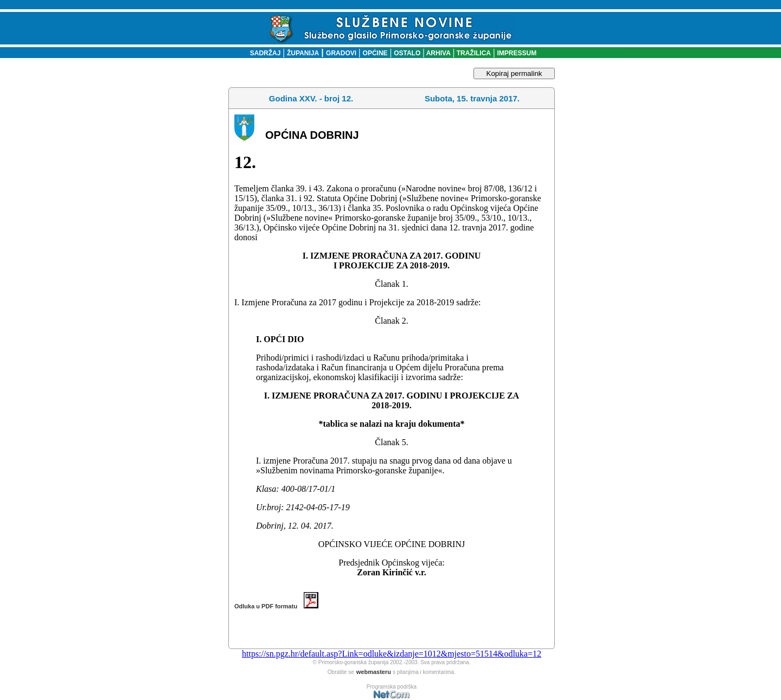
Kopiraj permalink (514, 73)
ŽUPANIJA (303, 53)
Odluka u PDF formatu (276, 606)
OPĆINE (375, 53)
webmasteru (374, 672)
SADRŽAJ (263, 53)
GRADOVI (341, 53)
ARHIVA (438, 53)
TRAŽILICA (473, 53)
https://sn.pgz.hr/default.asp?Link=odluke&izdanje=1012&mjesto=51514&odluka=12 (392, 654)
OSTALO (407, 53)
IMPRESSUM (517, 53)
